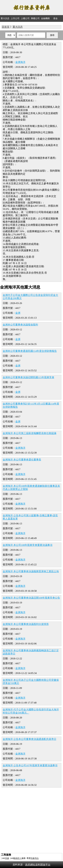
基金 (55, 18)
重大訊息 (5, 18)
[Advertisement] (32, 821)
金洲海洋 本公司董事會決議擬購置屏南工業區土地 (31, 571)
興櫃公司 (35, 18)
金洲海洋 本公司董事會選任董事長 (22, 460)
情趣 (7, 858)
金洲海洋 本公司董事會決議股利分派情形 (26, 624)
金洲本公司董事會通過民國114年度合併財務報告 (30, 351)
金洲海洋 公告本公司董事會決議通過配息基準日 (29, 739)
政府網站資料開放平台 (38, 865)
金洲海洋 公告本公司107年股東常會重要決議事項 (30, 765)
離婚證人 (17, 858)
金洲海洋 (20, 62)
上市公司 (15, 18)
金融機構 (45, 18)
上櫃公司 (25, 18)
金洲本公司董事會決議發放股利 (20, 325)
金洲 (18, 313)
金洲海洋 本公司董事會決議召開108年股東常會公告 (31, 598)
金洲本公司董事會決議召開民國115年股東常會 (28, 377)
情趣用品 (35, 858)
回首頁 (6, 27)
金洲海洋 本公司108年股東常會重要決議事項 (28, 545)
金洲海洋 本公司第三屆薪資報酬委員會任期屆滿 (29, 433)
